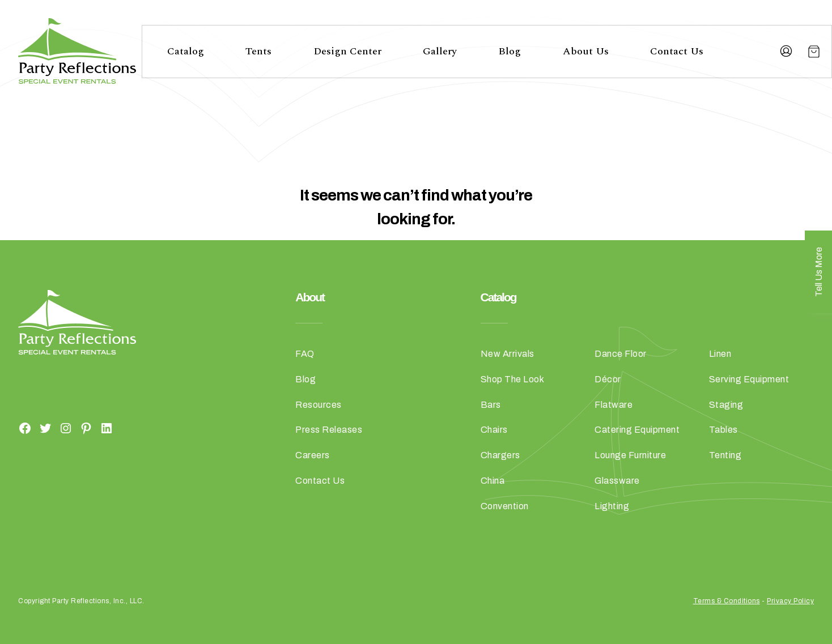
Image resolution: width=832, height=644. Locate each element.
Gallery (440, 51)
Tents (258, 51)
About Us (586, 51)
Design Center (347, 51)
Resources (319, 405)
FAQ (305, 354)
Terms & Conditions (727, 601)
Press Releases (329, 430)
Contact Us (677, 51)
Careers (313, 455)
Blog (510, 51)
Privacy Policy (790, 601)
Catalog (186, 51)
